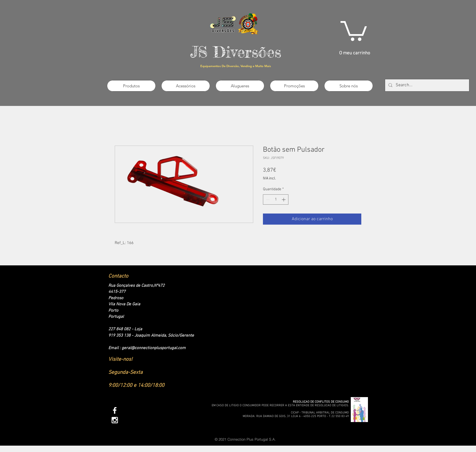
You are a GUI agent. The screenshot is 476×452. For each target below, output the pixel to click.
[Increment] (284, 200)
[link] (354, 30)
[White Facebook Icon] (115, 410)
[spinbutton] (276, 200)
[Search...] (427, 85)
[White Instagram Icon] (115, 420)
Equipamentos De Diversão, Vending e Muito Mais (236, 66)
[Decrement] (267, 200)
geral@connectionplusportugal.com (154, 348)
